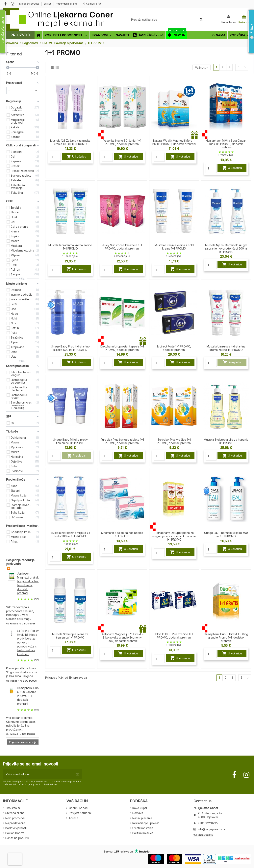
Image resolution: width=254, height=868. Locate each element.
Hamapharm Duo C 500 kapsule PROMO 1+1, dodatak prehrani (28, 696)
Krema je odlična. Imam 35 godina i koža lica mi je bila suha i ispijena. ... (21, 672)
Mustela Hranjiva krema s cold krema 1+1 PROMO (174, 247)
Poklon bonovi (15, 833)
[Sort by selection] (201, 67)
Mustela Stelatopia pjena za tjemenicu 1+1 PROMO (70, 636)
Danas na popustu (17, 838)
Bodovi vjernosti (16, 828)
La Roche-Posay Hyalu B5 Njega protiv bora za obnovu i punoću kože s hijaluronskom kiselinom (28, 642)
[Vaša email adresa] (38, 774)
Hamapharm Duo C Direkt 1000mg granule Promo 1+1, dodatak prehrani (226, 637)
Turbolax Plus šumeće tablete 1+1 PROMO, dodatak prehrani (122, 441)
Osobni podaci (78, 808)
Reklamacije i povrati (146, 823)
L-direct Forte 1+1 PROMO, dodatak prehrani (174, 348)
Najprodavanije (15, 823)
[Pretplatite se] (78, 774)
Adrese (74, 818)
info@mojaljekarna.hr (212, 829)
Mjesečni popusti (30, 4)
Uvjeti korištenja (143, 828)
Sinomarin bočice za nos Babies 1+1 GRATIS (122, 534)
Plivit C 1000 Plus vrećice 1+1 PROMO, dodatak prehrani (174, 636)
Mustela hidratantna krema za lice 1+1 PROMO (70, 247)
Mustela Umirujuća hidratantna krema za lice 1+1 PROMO (226, 348)
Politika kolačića (143, 833)
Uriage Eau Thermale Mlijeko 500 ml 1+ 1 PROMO (226, 534)
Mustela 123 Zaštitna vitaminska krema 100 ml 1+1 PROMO (70, 142)
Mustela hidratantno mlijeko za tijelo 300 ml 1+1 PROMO (70, 534)
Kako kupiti (140, 808)
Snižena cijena (15, 813)
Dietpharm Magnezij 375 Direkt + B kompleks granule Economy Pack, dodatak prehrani (122, 637)
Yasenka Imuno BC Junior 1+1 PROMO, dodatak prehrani (122, 142)
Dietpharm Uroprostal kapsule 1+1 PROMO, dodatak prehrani (122, 348)
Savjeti (48, 4)
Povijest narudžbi (80, 813)
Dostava (138, 813)
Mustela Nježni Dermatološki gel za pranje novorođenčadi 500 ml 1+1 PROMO (226, 248)
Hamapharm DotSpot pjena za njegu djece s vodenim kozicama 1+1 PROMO (174, 536)
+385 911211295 (208, 823)
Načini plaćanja (142, 818)
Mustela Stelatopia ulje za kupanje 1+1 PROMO (226, 441)
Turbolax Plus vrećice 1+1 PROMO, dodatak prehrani (174, 441)
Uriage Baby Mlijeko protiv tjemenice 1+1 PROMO (70, 441)
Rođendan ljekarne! (67, 4)
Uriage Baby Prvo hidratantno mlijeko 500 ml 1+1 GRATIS (70, 348)
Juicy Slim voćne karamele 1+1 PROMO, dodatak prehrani (122, 247)
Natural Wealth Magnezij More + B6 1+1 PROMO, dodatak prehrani (174, 142)
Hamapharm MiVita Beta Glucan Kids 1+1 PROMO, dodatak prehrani (226, 144)
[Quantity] (55, 157)
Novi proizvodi (15, 818)
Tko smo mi (13, 808)
